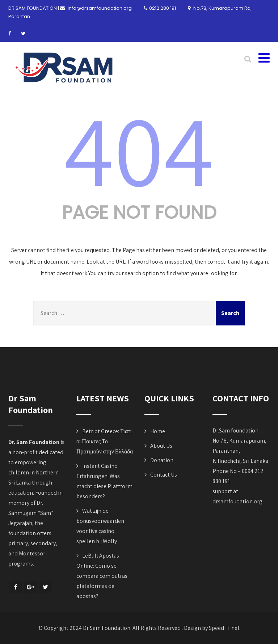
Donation (162, 460)
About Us (161, 446)
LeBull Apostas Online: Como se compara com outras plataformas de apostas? (102, 576)
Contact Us (164, 475)
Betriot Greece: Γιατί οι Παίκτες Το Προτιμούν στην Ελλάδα (105, 441)
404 (139, 149)
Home (158, 431)
